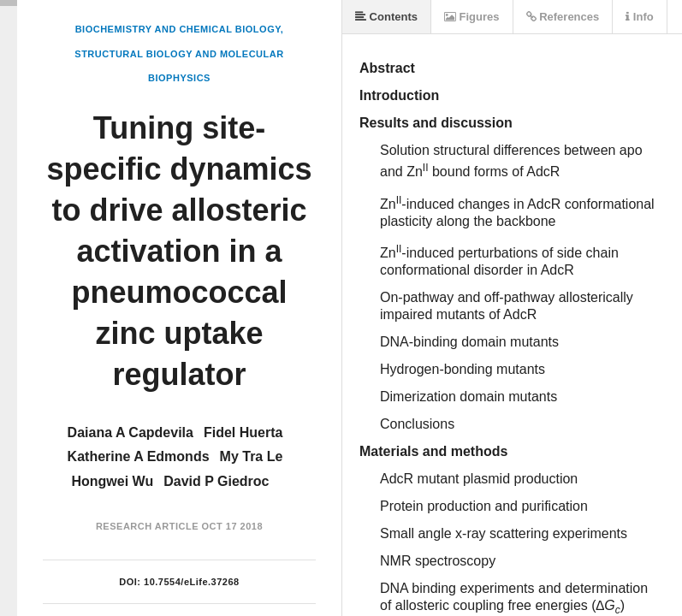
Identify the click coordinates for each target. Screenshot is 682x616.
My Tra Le (252, 456)
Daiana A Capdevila (130, 432)
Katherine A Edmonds (139, 456)
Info (639, 17)
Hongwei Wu (112, 481)
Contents (386, 17)
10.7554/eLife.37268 (192, 582)
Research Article (147, 526)
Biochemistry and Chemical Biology (178, 29)
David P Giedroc (216, 481)
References (563, 17)
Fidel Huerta (243, 432)
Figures (472, 17)
